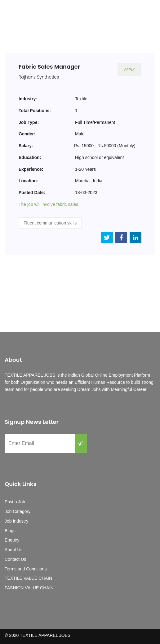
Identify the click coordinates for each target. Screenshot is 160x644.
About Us (14, 550)
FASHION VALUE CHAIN (29, 588)
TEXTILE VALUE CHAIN (28, 578)
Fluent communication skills (50, 223)
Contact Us (15, 559)
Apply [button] (129, 70)
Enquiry (12, 540)
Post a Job (15, 502)
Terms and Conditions (26, 569)
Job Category (18, 511)
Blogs (10, 531)
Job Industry (16, 521)
